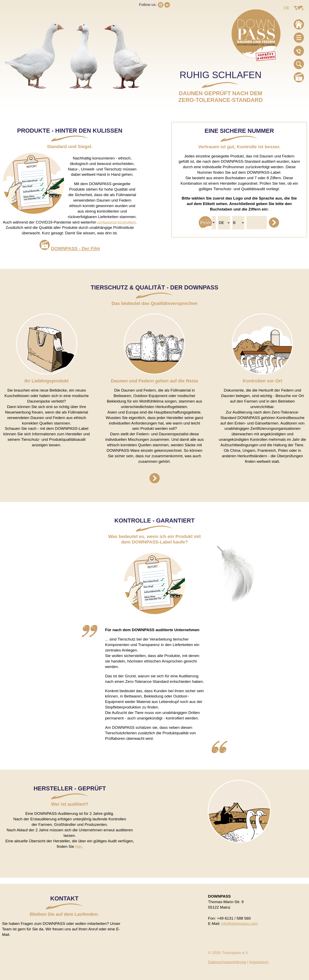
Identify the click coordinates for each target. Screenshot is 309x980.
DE (286, 8)
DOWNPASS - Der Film (75, 248)
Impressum (259, 962)
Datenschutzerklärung (227, 962)
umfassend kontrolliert (117, 222)
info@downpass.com (239, 924)
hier (79, 846)
